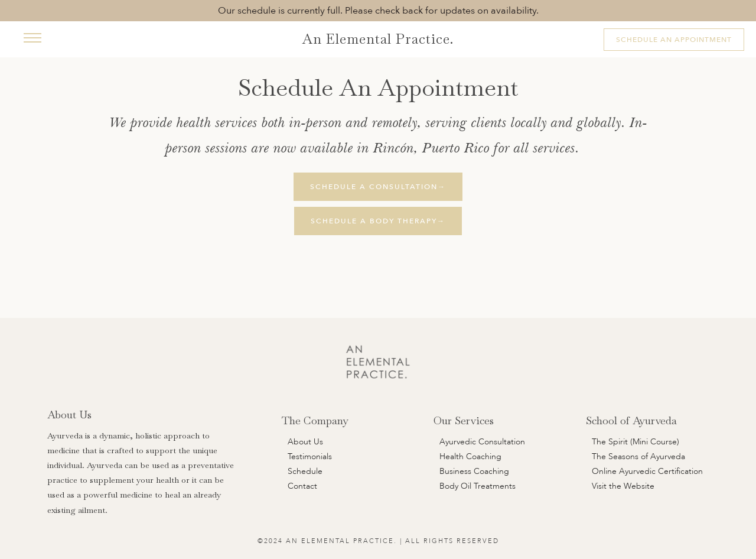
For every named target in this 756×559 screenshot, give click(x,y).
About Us (305, 442)
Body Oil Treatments (478, 486)
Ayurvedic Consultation (482, 442)
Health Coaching (470, 456)
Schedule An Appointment (674, 40)
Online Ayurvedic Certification (647, 471)
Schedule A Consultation (378, 187)
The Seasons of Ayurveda (638, 456)
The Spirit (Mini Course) (636, 442)
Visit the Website (623, 486)
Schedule (305, 471)
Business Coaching (474, 471)
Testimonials (310, 456)
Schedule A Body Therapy (378, 221)
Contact (302, 486)
